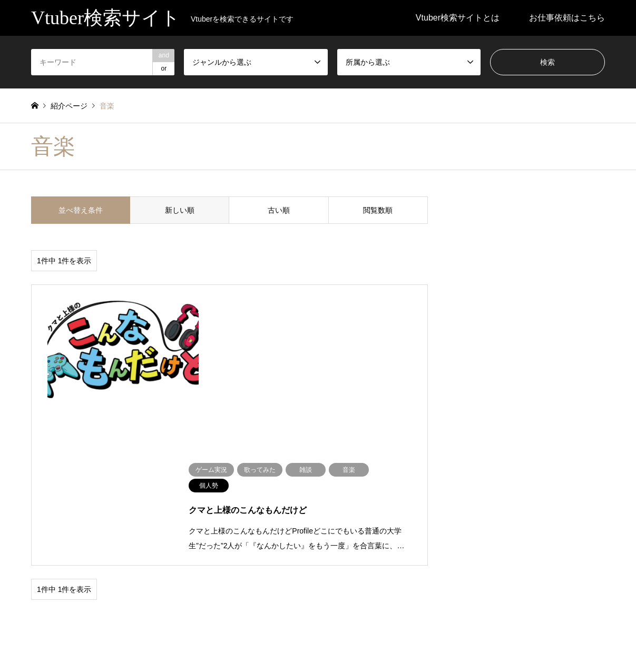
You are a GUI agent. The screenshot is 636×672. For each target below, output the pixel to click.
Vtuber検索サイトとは (458, 18)
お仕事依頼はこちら (567, 18)
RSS (35, 637)
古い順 (279, 210)
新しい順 (180, 210)
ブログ (42, 574)
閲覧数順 (378, 210)
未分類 (114, 574)
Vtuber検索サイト (318, 637)
